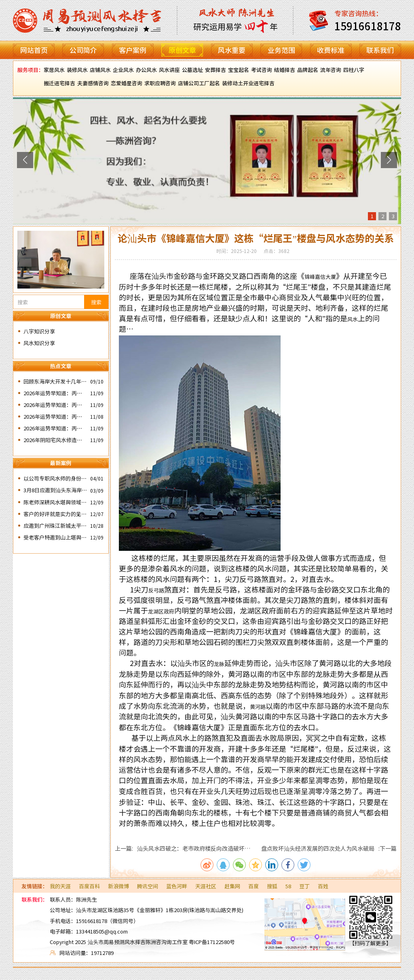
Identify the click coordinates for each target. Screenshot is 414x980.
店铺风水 (100, 70)
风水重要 (232, 50)
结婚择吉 (285, 70)
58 (288, 886)
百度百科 (89, 886)
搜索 (96, 302)
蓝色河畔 (177, 886)
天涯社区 (206, 886)
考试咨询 (262, 70)
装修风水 (77, 70)
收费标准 (331, 50)
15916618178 (92, 921)
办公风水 (146, 70)
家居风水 (54, 70)
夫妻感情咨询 (93, 83)
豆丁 (304, 886)
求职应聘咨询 (160, 83)
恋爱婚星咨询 (127, 83)
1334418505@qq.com (102, 931)
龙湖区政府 (161, 611)
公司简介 (83, 50)
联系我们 (380, 50)
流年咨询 (331, 70)
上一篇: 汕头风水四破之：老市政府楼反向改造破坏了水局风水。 (183, 848)
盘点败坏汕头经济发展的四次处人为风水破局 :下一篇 (329, 848)
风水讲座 (169, 70)
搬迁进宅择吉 (59, 83)
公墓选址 (192, 70)
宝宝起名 (239, 70)
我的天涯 (60, 886)
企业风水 (123, 70)
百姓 (323, 886)
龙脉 (219, 664)
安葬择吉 (215, 70)
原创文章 (182, 50)
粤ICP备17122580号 (212, 942)
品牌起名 (308, 70)
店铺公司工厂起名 (199, 83)
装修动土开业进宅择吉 (248, 83)
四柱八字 (354, 70)
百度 (253, 886)
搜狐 (272, 886)
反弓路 (156, 590)
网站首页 (34, 50)
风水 (353, 319)
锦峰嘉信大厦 (320, 277)
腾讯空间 (148, 886)
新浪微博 (118, 886)
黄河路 (258, 707)
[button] (25, 160)
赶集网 (232, 886)
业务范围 (281, 50)
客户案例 (133, 50)
